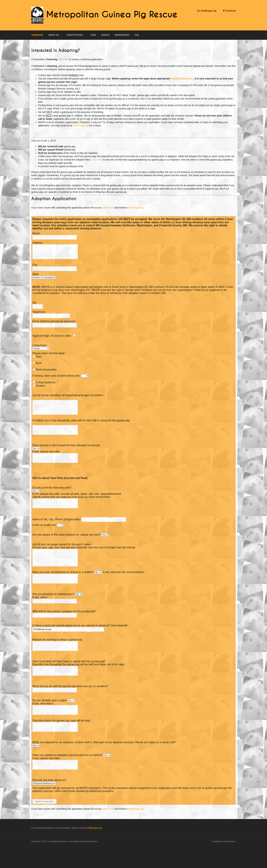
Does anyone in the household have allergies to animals (66, 452)
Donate (105, 35)
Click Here (97, 160)
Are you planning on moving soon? (53, 608)
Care (93, 35)
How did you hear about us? (49, 802)
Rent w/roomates (46, 372)
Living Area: (40, 348)
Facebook (230, 11)
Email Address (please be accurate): (54, 324)
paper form (108, 208)
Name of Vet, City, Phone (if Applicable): (56, 529)
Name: (36, 233)
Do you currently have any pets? (52, 496)
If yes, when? (40, 612)
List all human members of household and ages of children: (68, 398)
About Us (54, 35)
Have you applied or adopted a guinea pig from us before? (68, 775)
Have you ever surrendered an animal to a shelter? (63, 585)
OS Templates (229, 863)
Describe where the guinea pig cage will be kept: (62, 739)
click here (64, 59)
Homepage (37, 35)
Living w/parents (46, 385)
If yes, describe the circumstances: (124, 585)
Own (39, 359)
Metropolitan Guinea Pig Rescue (112, 15)
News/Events (122, 35)
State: (36, 277)
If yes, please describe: (46, 458)
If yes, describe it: (43, 721)
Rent (39, 366)
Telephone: (39, 314)
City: (35, 267)
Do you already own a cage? (50, 718)
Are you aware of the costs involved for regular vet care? (66, 544)
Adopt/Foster (75, 35)
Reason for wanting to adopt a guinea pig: (58, 654)
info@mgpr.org (208, 11)
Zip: (35, 305)
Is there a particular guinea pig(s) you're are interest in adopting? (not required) (80, 640)
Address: (38, 243)
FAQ (137, 35)
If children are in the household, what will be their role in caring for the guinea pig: (81, 425)
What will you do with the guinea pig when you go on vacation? (70, 703)
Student (40, 388)
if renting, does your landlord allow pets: (56, 378)
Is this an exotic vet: (44, 535)
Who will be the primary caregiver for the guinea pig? (64, 626)
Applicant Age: (41, 338)
